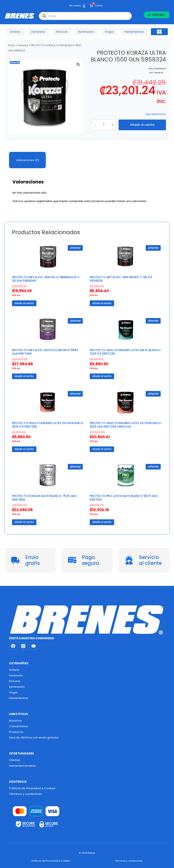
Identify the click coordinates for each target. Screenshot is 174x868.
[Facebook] (13, 646)
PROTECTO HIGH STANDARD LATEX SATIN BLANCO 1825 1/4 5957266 (48, 425)
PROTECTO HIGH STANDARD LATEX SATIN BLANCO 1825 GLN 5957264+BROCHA (125, 425)
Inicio (11, 45)
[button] (159, 32)
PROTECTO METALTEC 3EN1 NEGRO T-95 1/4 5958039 (121, 279)
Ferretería (16, 675)
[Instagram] (23, 646)
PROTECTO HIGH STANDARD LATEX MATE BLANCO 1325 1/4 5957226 (125, 352)
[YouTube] (34, 646)
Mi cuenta (75, 6)
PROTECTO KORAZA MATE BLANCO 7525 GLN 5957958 (44, 498)
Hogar (13, 692)
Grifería (14, 670)
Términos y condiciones (25, 794)
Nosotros (15, 721)
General (23, 45)
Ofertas (14, 760)
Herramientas (19, 698)
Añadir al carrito (142, 125)
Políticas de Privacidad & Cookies (32, 788)
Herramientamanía (22, 766)
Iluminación (17, 687)
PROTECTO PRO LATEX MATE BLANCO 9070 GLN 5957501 (124, 498)
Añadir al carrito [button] (24, 303)
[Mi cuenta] (84, 6)
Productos (16, 732)
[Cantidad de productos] (107, 125)
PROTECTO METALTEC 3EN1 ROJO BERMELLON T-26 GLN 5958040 (46, 279)
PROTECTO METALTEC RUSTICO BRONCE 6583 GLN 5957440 (45, 352)
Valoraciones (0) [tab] (27, 160)
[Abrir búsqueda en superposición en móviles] (85, 16)
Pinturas (15, 681)
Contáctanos (18, 726)
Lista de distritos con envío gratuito (34, 737)
